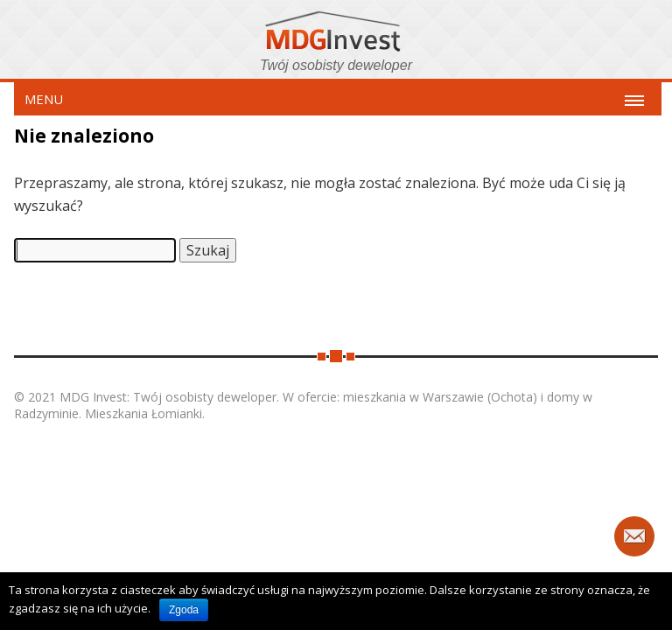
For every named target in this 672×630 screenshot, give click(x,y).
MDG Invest (336, 34)
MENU (44, 99)
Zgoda (184, 610)
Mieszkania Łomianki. (145, 413)
